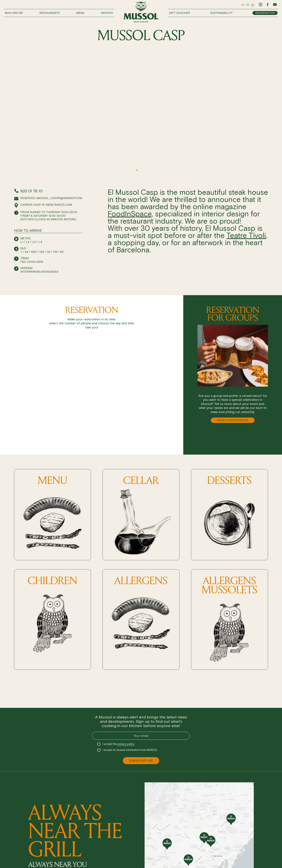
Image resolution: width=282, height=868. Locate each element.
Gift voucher (179, 13)
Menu (80, 13)
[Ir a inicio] (141, 12)
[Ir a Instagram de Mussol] (260, 4)
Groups (107, 13)
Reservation (265, 13)
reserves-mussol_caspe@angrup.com (51, 198)
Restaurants (50, 13)
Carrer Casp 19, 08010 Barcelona (46, 205)
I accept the (118, 744)
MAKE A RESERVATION (233, 420)
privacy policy (126, 744)
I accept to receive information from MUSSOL (130, 750)
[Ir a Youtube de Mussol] (275, 4)
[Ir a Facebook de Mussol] (268, 4)
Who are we (14, 13)
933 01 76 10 (31, 191)
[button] (126, 170)
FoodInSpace (130, 214)
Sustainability (221, 13)
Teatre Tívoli (246, 235)
